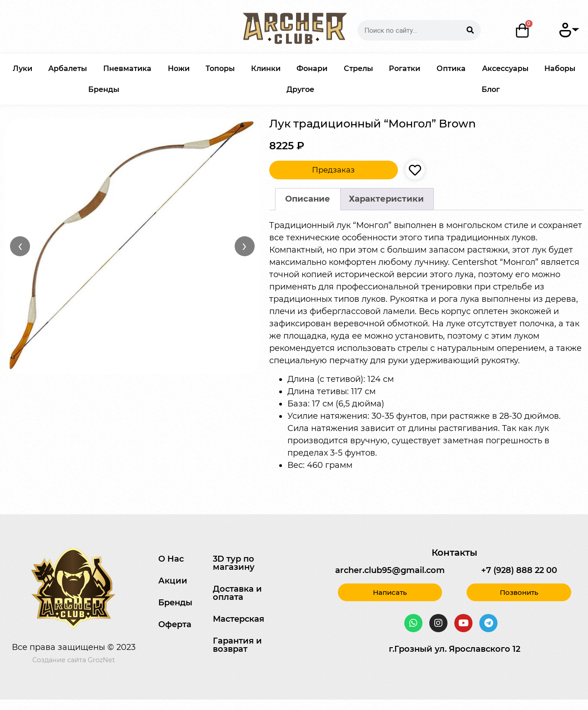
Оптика (451, 68)
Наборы (560, 68)
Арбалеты (68, 68)
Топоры (220, 68)
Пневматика (127, 68)
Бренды (104, 89)
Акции (173, 581)
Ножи (179, 68)
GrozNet (101, 660)
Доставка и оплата (237, 593)
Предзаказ (333, 170)
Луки (23, 68)
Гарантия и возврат (237, 645)
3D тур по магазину (234, 563)
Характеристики (386, 199)
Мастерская (239, 619)
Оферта (175, 624)
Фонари (312, 68)
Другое (300, 89)
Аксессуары (505, 68)
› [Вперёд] (244, 246)
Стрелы (358, 68)
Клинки (266, 68)
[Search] (470, 30)
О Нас (171, 559)
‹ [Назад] (20, 246)
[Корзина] (523, 30)
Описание (308, 199)
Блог (491, 89)
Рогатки (405, 68)
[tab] (308, 199)
